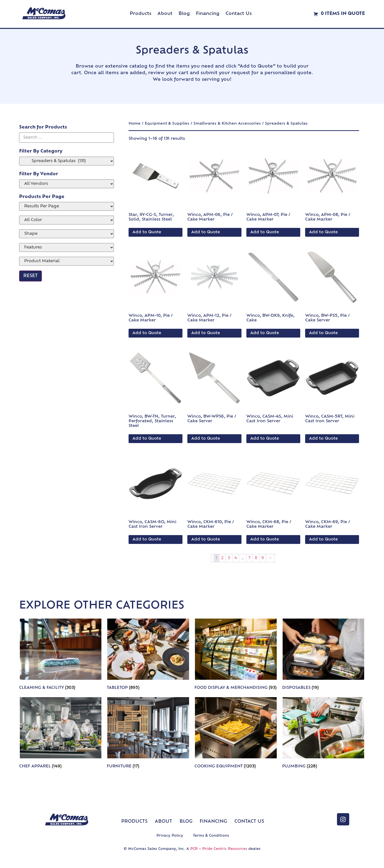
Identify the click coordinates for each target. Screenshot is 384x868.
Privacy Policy (170, 836)
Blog (184, 14)
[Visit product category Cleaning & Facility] (60, 655)
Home (135, 124)
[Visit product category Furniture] (148, 734)
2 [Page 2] (222, 558)
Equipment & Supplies (167, 124)
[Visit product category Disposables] (324, 655)
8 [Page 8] (256, 558)
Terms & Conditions (211, 836)
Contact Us (239, 14)
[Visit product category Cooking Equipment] (236, 734)
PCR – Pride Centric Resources (219, 849)
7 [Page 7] (249, 558)
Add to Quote (147, 232)
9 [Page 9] (263, 558)
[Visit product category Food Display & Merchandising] (236, 655)
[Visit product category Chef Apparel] (60, 734)
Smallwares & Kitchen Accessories (227, 124)
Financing (208, 14)
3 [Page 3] (229, 558)
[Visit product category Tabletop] (148, 655)
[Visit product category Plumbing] (324, 734)
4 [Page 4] (236, 558)
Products (141, 14)
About (165, 14)
